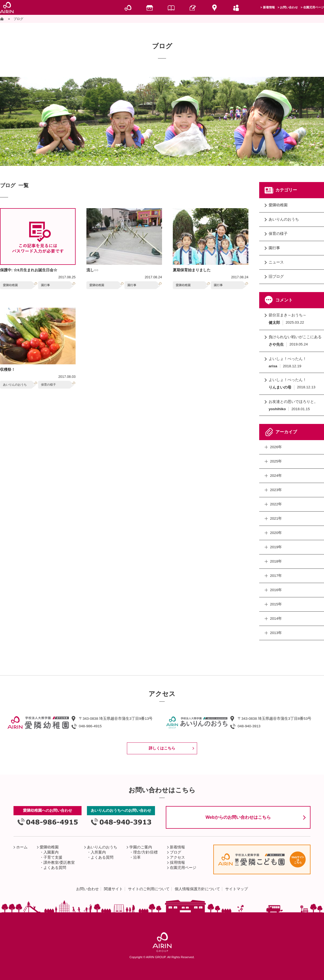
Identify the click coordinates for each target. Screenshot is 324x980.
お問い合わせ (289, 7)
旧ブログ (276, 277)
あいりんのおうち (15, 385)
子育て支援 (53, 857)
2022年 (276, 504)
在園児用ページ (314, 7)
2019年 (276, 547)
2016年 (276, 590)
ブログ (175, 852)
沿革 (137, 857)
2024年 (276, 476)
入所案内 (98, 852)
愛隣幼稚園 (10, 285)
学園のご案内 (141, 847)
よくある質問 (55, 868)
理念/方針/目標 (146, 852)
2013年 (276, 633)
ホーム (22, 847)
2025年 (276, 461)
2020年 (276, 533)
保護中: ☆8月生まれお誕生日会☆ (29, 270)
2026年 (276, 447)
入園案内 (51, 852)
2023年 (276, 490)
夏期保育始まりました (192, 270)
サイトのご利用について (149, 889)
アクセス (177, 857)
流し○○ (92, 270)
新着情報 (269, 7)
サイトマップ (237, 889)
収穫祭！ (8, 370)
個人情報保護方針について (197, 889)
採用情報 (177, 863)
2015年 (276, 604)
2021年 (276, 518)
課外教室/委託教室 (59, 863)
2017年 (276, 576)
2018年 (276, 561)
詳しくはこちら (162, 748)
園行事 (45, 285)
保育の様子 (48, 385)
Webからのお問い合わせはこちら (238, 817)
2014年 (276, 619)
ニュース (276, 262)
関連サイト (113, 889)
